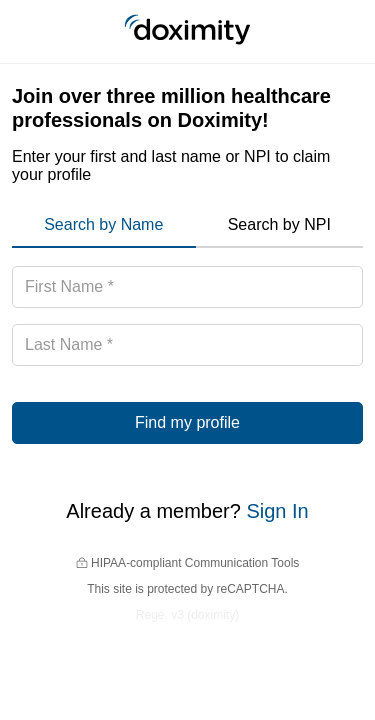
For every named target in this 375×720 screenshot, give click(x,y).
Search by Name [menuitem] (103, 224)
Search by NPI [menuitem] (279, 224)
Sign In (277, 511)
